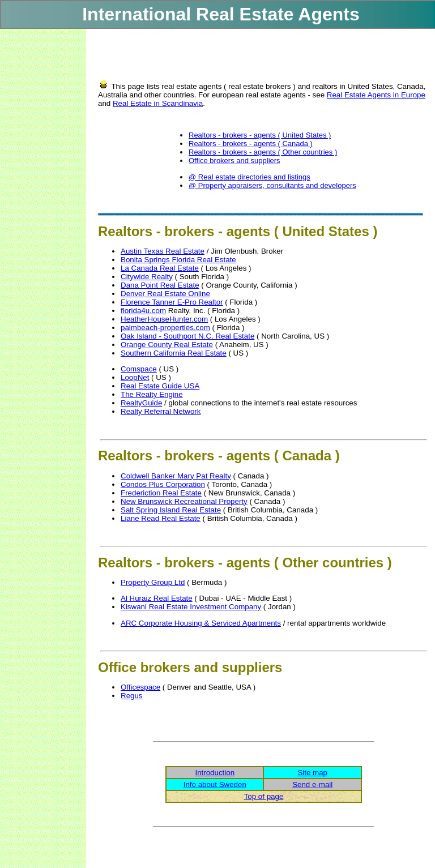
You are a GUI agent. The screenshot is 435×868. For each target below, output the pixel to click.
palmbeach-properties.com (165, 328)
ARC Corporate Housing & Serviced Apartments (201, 623)
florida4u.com (143, 311)
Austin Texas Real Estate (163, 251)
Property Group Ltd (153, 582)
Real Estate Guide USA (160, 386)
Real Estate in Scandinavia (158, 103)
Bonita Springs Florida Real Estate (178, 260)
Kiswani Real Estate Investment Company (191, 607)
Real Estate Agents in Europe (376, 95)
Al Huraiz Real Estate (157, 598)
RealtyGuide (141, 403)
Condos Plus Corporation (163, 484)
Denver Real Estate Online (165, 294)
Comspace (139, 369)
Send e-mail (312, 784)
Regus (132, 696)
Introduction (215, 773)
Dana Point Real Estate (160, 285)
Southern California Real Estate (174, 353)
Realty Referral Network (161, 411)
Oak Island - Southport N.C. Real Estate (187, 336)
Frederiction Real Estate (161, 493)
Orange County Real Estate (167, 345)
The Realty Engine (152, 394)
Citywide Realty (147, 277)
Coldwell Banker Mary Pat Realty (176, 476)
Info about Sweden (215, 784)
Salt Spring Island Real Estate (171, 510)
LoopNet (135, 377)
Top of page (264, 796)
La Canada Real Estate (160, 268)
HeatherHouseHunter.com (164, 319)
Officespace (140, 687)
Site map (312, 773)
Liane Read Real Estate (161, 518)
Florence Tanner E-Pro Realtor (172, 302)
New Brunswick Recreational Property (184, 501)
